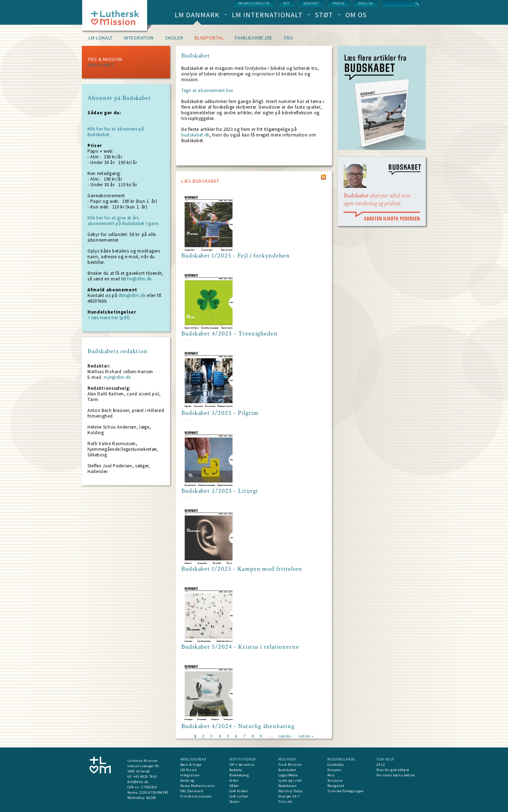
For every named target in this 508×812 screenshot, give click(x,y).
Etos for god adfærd (393, 770)
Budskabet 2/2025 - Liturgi (220, 491)
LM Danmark (197, 15)
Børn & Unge (191, 765)
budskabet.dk (195, 135)
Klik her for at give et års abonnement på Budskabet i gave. (123, 221)
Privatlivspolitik (254, 3)
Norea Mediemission (198, 786)
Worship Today (291, 791)
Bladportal (209, 38)
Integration (139, 38)
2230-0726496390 (154, 792)
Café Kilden (239, 791)
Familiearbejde (254, 38)
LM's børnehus (242, 765)
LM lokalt (101, 38)
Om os (356, 15)
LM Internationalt (267, 15)
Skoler (174, 38)
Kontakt (311, 3)
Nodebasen (288, 786)
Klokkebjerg (239, 775)
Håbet (234, 786)
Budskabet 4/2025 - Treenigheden (229, 334)
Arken (234, 780)
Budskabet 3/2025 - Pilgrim (220, 413)
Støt (324, 15)
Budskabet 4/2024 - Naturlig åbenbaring (238, 726)
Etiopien (334, 770)
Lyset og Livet (290, 780)
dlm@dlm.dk (132, 295)
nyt (287, 3)
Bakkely (236, 770)
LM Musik (189, 770)
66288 (151, 798)
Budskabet (101, 65)
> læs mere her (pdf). (109, 318)
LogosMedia (288, 775)
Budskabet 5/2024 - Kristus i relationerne (240, 647)
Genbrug (188, 780)
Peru (331, 775)
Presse (338, 3)
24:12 (381, 765)
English (366, 3)
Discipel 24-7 (289, 796)
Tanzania (335, 780)
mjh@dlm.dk (117, 377)
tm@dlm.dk (139, 279)
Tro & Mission (105, 59)
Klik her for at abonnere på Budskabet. (116, 132)
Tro (288, 38)
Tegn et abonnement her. (208, 90)
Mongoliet (336, 786)
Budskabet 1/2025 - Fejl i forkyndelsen (236, 256)
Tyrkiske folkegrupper (346, 791)
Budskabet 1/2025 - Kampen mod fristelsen (242, 569)
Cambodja (336, 765)
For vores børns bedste (396, 775)
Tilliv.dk (285, 802)
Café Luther (239, 796)
